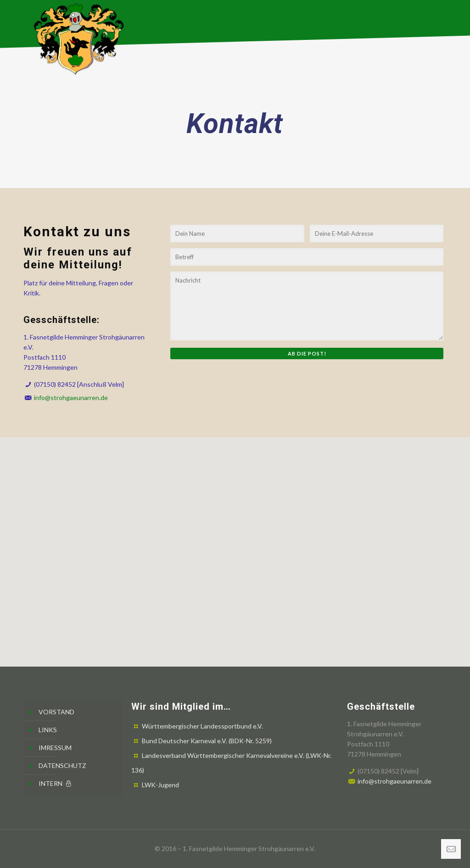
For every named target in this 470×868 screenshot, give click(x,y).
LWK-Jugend (160, 785)
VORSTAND (56, 712)
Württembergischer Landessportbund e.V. (202, 726)
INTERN (56, 783)
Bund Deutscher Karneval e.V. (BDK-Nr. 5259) (207, 741)
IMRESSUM (55, 748)
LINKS (48, 730)
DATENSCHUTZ (62, 765)
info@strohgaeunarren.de (71, 398)
